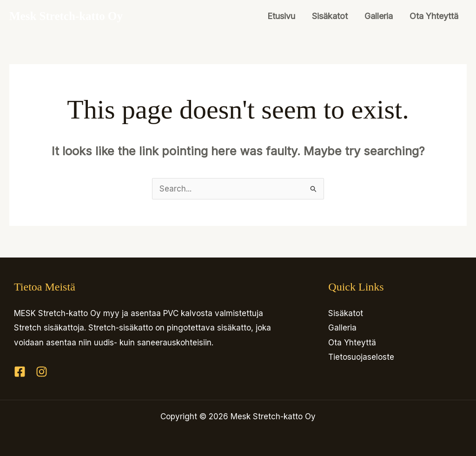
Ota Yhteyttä (434, 16)
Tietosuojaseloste (361, 357)
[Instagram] (42, 372)
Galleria (379, 16)
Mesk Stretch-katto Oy (66, 16)
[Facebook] (20, 372)
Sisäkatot (330, 16)
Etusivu (281, 16)
